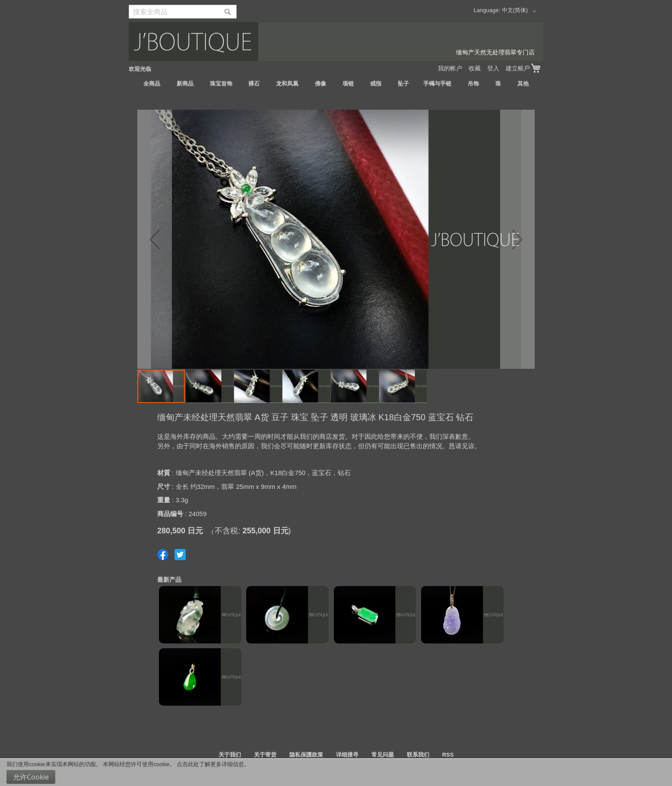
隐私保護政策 (306, 755)
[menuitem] (152, 84)
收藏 (475, 68)
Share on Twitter (180, 555)
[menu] (336, 84)
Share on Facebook (163, 555)
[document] (336, 772)
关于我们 (230, 755)
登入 (493, 68)
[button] (520, 11)
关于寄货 (265, 755)
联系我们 (418, 755)
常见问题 (383, 755)
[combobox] (183, 12)
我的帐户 (450, 68)
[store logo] (336, 41)
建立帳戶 (518, 68)
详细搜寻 (347, 755)
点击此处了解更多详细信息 (210, 764)
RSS (448, 755)
